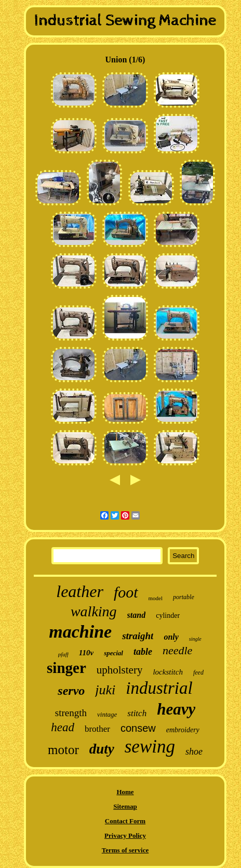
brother (97, 729)
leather (80, 591)
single (195, 639)
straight (138, 636)
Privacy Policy (125, 835)
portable (184, 597)
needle (177, 650)
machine (80, 632)
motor (63, 750)
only (171, 637)
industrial (159, 688)
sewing (150, 747)
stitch (137, 713)
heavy (176, 709)
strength (71, 713)
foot (126, 592)
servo (71, 691)
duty (102, 749)
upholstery (120, 670)
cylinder (168, 616)
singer (66, 668)
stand (137, 615)
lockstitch (168, 672)
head (63, 727)
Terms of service (125, 850)
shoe (194, 752)
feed (198, 672)
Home (125, 792)
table (143, 652)
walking (94, 611)
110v (86, 653)
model (156, 598)
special (113, 653)
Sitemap (125, 806)
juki (105, 690)
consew (138, 728)
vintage (107, 714)
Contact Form (125, 821)
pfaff (63, 654)
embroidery (183, 730)
